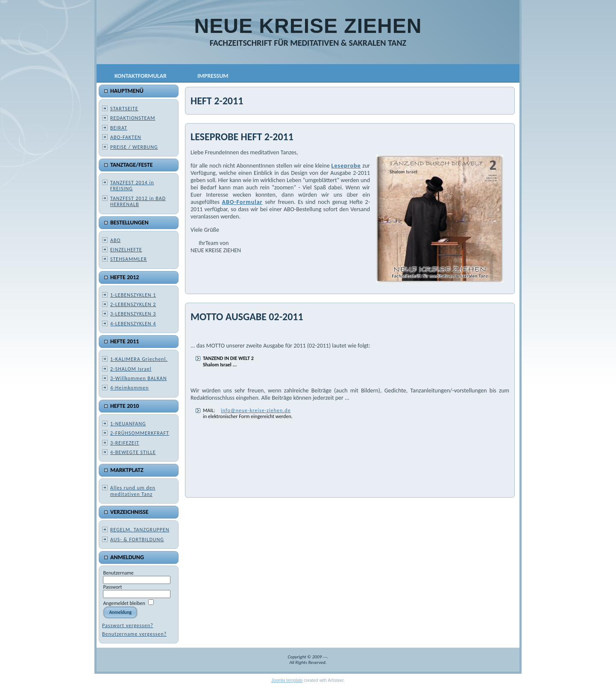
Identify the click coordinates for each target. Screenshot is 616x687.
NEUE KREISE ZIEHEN (308, 26)
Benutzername (118, 573)
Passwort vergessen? (128, 625)
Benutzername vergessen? (134, 634)
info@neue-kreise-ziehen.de (256, 410)
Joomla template (287, 680)
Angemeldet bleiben (124, 603)
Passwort (112, 587)
